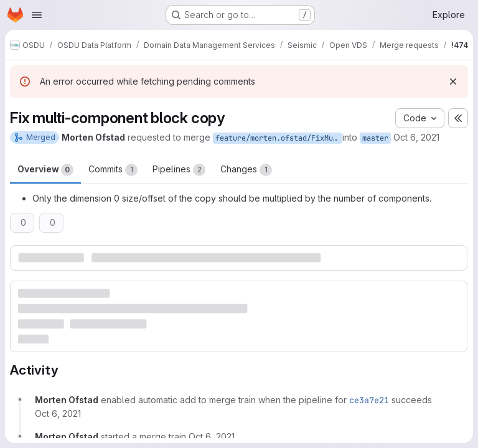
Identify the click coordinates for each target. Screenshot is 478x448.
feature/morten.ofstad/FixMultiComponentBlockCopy (279, 138)
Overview (45, 170)
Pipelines (179, 170)
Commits (113, 170)
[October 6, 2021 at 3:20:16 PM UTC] (212, 436)
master (375, 138)
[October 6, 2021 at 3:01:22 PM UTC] (58, 413)
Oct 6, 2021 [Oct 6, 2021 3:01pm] (416, 137)
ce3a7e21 (369, 400)
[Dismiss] (453, 82)
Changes (246, 170)
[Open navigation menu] (37, 15)
